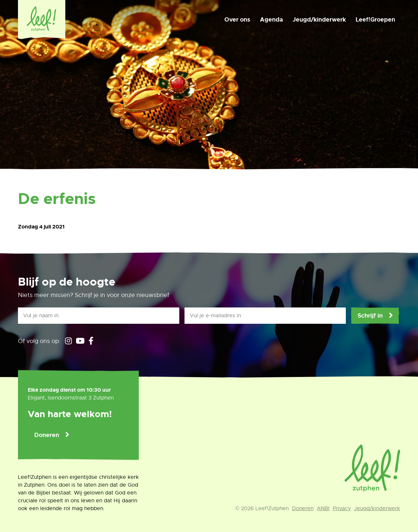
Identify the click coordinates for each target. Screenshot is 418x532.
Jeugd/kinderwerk (319, 20)
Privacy (342, 509)
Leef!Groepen (375, 20)
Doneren (47, 435)
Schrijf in (370, 316)
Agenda (271, 20)
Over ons (237, 20)
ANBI (323, 509)
